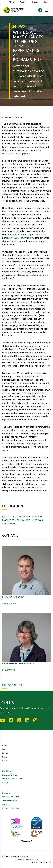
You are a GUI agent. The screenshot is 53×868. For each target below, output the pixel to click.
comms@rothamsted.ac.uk (27, 859)
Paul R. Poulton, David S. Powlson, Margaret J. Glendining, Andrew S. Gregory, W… (23, 520)
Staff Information (9, 801)
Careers (35, 2)
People (23, 2)
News (5, 757)
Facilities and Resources (12, 779)
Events (5, 761)
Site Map (6, 804)
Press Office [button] (13, 685)
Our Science (7, 771)
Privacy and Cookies (11, 797)
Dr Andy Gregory (13, 597)
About (12, 2)
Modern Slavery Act (10, 808)
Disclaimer (6, 793)
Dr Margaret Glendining (18, 663)
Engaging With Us (10, 775)
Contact (47, 2)
